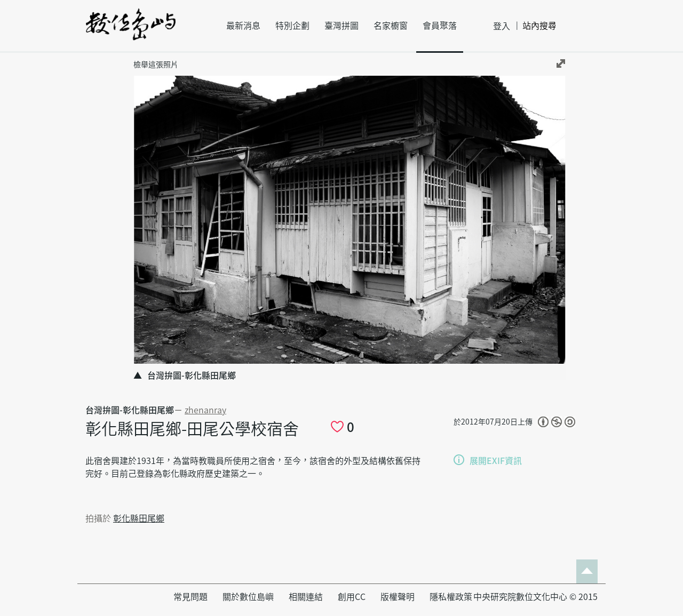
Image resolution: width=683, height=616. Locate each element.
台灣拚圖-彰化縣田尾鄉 (130, 410)
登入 (502, 26)
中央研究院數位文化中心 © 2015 (535, 597)
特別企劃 (292, 26)
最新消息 (243, 26)
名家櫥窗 (391, 26)
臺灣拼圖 (341, 26)
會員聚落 (440, 26)
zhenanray (205, 410)
